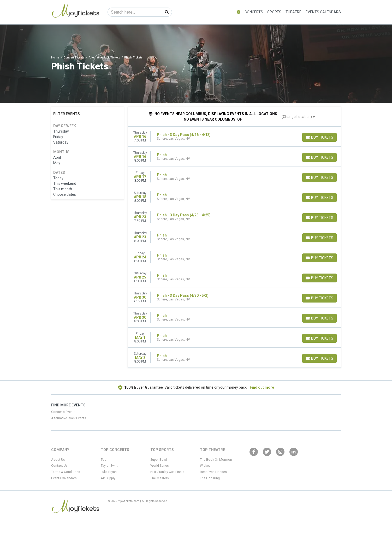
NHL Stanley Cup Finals (167, 472)
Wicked (205, 466)
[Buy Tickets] (319, 137)
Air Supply (108, 478)
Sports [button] (274, 12)
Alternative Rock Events (69, 418)
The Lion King (210, 478)
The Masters (160, 478)
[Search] (135, 12)
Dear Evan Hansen (213, 472)
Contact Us (59, 466)
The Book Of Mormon (216, 460)
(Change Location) (298, 117)
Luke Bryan (109, 472)
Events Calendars (323, 12)
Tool (104, 460)
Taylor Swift (109, 466)
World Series (160, 466)
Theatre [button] (293, 12)
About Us (58, 460)
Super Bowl (159, 460)
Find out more (262, 387)
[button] (239, 12)
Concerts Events (63, 412)
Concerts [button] (254, 12)
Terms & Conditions (66, 472)
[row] (234, 137)
